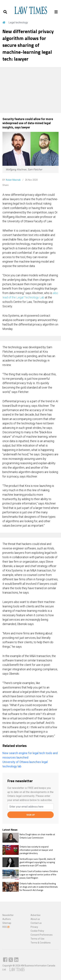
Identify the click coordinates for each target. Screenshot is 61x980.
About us (35, 919)
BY (12, 180)
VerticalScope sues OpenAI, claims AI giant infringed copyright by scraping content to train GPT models (37, 862)
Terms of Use (37, 939)
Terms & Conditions (41, 943)
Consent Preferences (42, 935)
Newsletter (8, 915)
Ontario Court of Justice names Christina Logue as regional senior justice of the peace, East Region (39, 874)
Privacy (34, 927)
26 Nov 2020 (31, 180)
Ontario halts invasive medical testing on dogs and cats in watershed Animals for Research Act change (39, 887)
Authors (7, 919)
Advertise (36, 915)
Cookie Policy (37, 931)
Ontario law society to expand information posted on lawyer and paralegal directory (36, 850)
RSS (6, 927)
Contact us (36, 923)
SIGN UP (30, 815)
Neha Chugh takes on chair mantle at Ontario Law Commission (37, 836)
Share (6, 185)
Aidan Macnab (13, 180)
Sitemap (7, 923)
